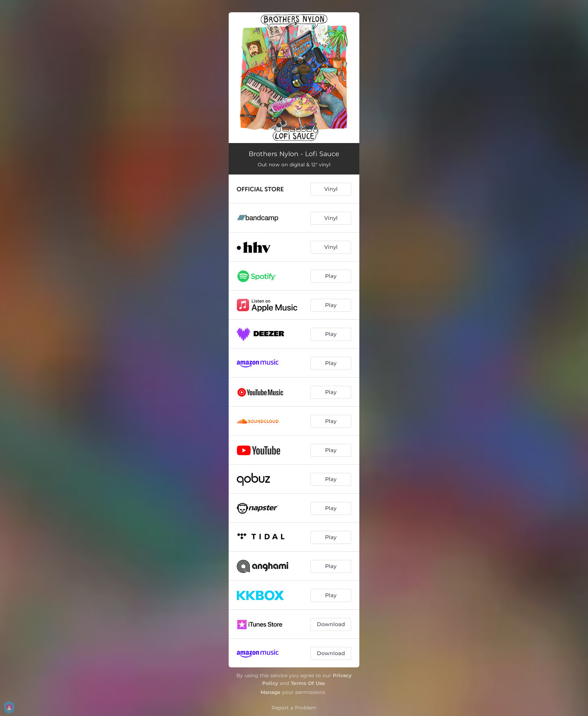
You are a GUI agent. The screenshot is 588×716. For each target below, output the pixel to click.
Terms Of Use (308, 683)
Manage (271, 692)
